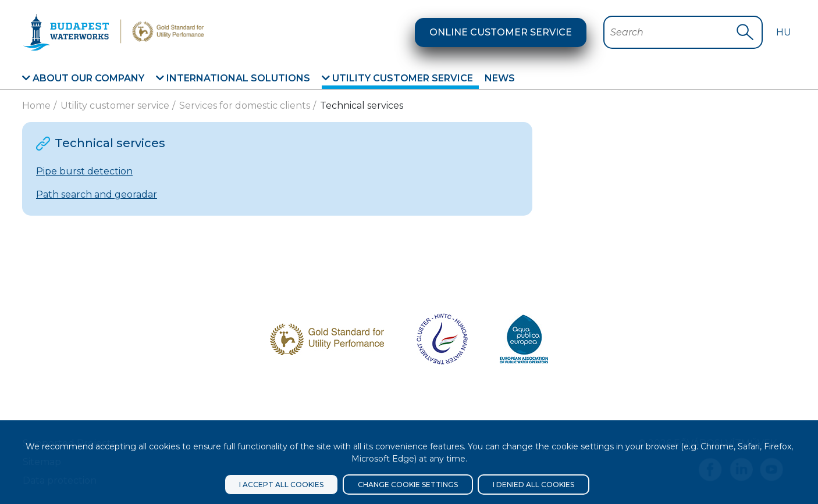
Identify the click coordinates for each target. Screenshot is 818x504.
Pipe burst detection (84, 171)
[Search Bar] (673, 32)
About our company (83, 78)
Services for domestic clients (245, 106)
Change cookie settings (408, 485)
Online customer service (501, 32)
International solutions (233, 78)
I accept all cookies (281, 485)
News (500, 78)
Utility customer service (397, 78)
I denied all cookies (534, 485)
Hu (784, 32)
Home (36, 106)
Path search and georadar (97, 194)
